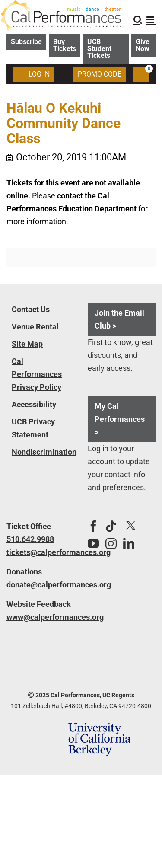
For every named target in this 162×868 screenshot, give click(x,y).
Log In (34, 74)
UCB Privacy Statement (33, 428)
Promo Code (100, 74)
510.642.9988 (30, 539)
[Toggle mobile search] (138, 20)
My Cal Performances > (120, 419)
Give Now (143, 45)
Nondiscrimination (44, 452)
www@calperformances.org (41, 617)
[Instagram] (111, 543)
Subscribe (26, 42)
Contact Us (31, 309)
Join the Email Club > (119, 319)
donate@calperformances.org (41, 585)
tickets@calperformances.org (41, 552)
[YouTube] (93, 543)
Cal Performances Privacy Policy (37, 374)
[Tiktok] (111, 526)
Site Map (27, 344)
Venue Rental (35, 327)
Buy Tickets (65, 45)
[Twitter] (131, 526)
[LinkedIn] (129, 543)
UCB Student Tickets (99, 49)
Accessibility (34, 404)
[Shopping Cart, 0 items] (141, 74)
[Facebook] (93, 526)
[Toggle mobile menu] (151, 20)
